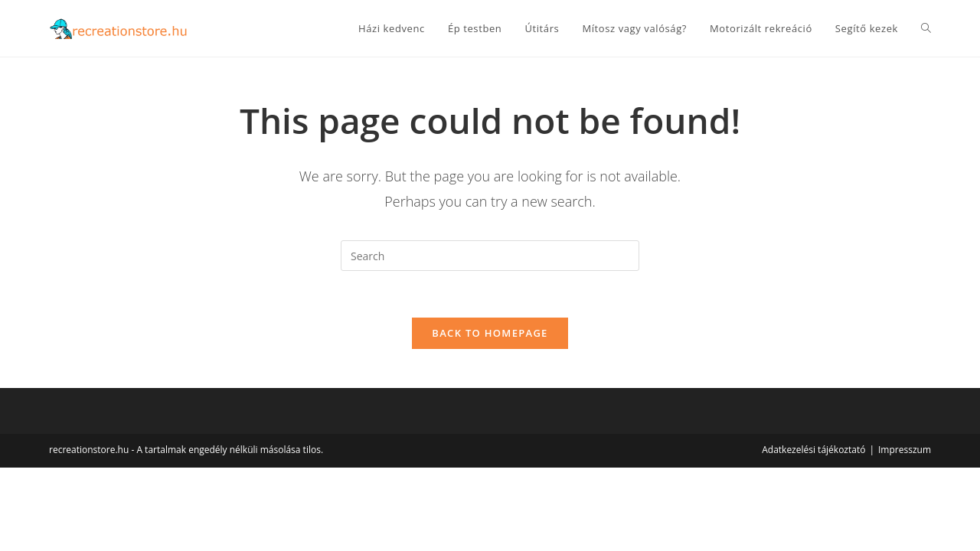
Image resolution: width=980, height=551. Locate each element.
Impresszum (905, 450)
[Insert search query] (490, 256)
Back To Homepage (490, 333)
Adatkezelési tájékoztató (813, 450)
